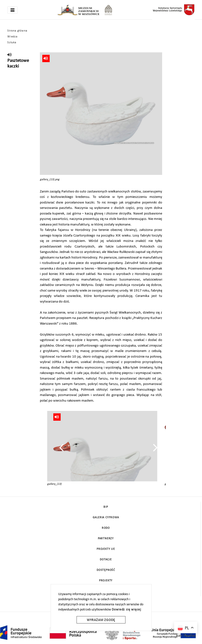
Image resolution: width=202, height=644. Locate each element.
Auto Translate (186, 636)
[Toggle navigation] (12, 10)
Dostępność (106, 570)
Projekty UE (106, 549)
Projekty (106, 581)
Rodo (106, 528)
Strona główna (17, 31)
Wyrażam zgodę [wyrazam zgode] (101, 620)
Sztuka (12, 43)
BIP (106, 507)
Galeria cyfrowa (106, 518)
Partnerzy (106, 539)
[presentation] (62, 448)
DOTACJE (106, 560)
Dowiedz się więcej (126, 610)
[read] (10, 55)
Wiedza (12, 37)
